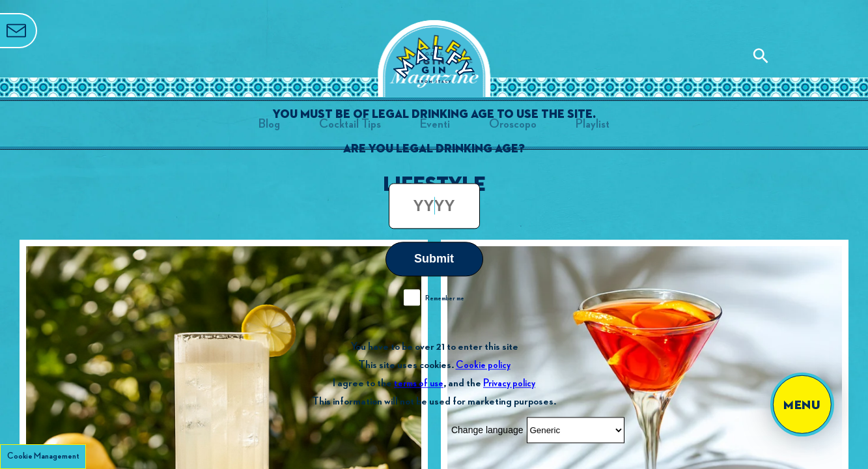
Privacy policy (509, 383)
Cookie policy (483, 365)
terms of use (419, 383)
